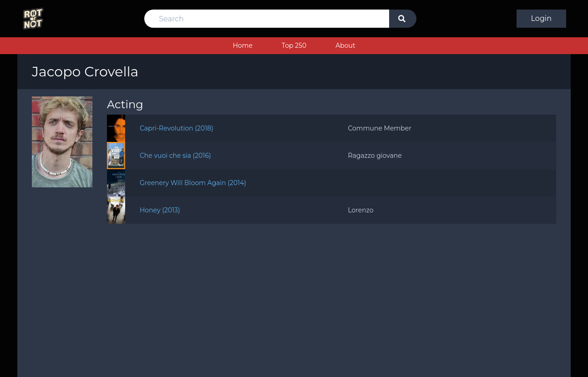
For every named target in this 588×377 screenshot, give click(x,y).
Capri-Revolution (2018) (177, 128)
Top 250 (294, 45)
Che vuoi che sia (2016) (175, 156)
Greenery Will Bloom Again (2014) (193, 183)
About (345, 45)
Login (541, 18)
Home (242, 45)
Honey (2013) (160, 210)
